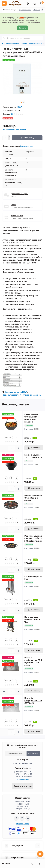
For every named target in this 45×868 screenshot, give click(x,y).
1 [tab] (21, 103)
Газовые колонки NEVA (16, 392)
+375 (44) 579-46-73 (24, 774)
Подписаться (33, 753)
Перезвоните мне (22, 779)
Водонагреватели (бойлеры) (16, 43)
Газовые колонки (36, 43)
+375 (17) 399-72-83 (24, 776)
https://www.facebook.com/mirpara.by (16, 818)
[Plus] (9, 137)
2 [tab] (24, 103)
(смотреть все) (27, 146)
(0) (12, 114)
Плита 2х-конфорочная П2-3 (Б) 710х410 (33, 701)
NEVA (20, 107)
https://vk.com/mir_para (28, 818)
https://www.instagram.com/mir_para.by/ (22, 818)
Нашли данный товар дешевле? (14, 129)
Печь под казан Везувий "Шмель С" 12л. (34, 619)
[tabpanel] (22, 79)
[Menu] (4, 3)
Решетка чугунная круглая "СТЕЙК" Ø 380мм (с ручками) (33, 538)
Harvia (21, 18)
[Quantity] (5, 138)
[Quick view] (6, 438)
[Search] (4, 38)
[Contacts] (35, 3)
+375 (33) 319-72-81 (24, 772)
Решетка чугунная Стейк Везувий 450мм (33, 498)
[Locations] (28, 3)
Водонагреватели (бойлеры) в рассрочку (22, 395)
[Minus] (9, 139)
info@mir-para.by (22, 824)
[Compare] (17, 438)
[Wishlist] (11, 438)
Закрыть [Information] (23, 28)
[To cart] (34, 448)
